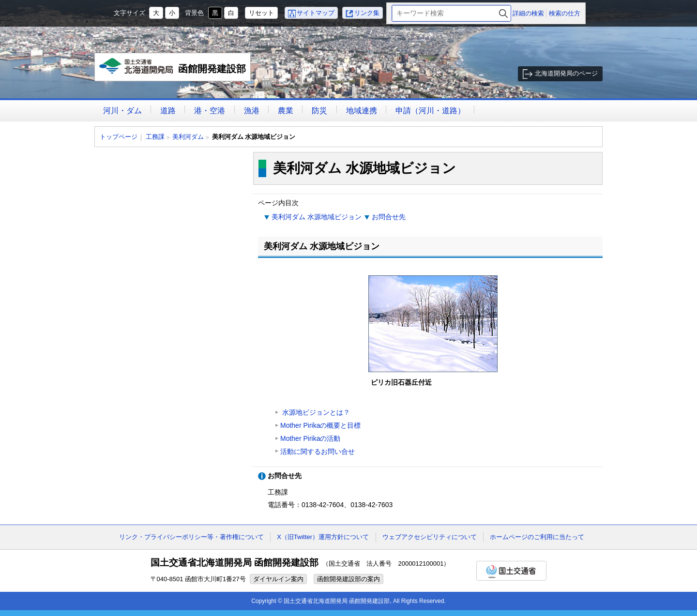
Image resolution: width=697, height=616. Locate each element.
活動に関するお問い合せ (318, 451)
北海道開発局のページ (566, 73)
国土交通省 (511, 571)
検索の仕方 (565, 13)
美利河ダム (188, 137)
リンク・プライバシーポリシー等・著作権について (191, 537)
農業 (286, 111)
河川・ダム (122, 111)
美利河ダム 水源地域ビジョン (317, 217)
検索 (503, 13)
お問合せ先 (389, 217)
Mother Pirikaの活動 (310, 438)
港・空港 (210, 111)
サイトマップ (316, 13)
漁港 (252, 111)
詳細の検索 (528, 13)
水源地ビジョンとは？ (315, 412)
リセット (261, 13)
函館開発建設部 (173, 70)
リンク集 (367, 13)
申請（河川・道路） (430, 111)
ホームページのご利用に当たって (537, 537)
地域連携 (362, 111)
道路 (168, 111)
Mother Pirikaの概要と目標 (320, 425)
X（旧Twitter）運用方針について (323, 537)
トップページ (119, 137)
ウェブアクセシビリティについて (430, 537)
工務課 (155, 137)
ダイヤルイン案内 (278, 579)
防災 (319, 111)
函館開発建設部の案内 (348, 579)
